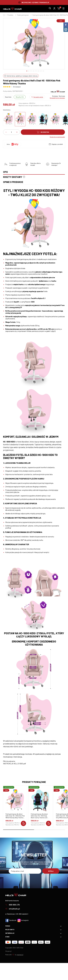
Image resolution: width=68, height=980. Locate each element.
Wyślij (51, 871)
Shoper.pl (8, 951)
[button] (27, 71)
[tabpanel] (34, 476)
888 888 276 (13, 905)
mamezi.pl (20, 955)
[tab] (34, 173)
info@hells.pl (13, 909)
